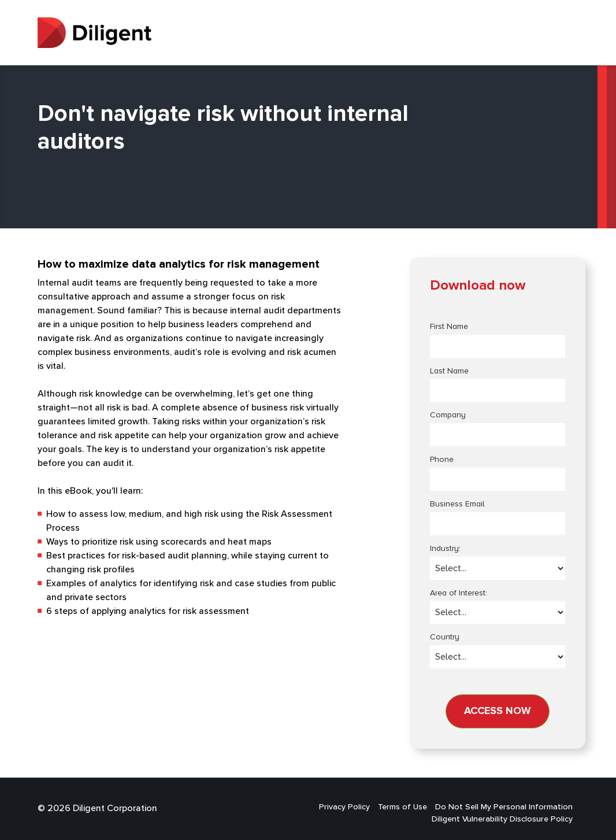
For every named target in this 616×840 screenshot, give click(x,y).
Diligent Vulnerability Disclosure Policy (502, 819)
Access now (498, 711)
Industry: (445, 549)
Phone (442, 460)
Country (445, 637)
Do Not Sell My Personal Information (504, 807)
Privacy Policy (344, 807)
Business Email (457, 504)
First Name (449, 327)
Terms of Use (402, 807)
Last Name (449, 371)
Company (448, 415)
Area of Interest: (459, 593)
